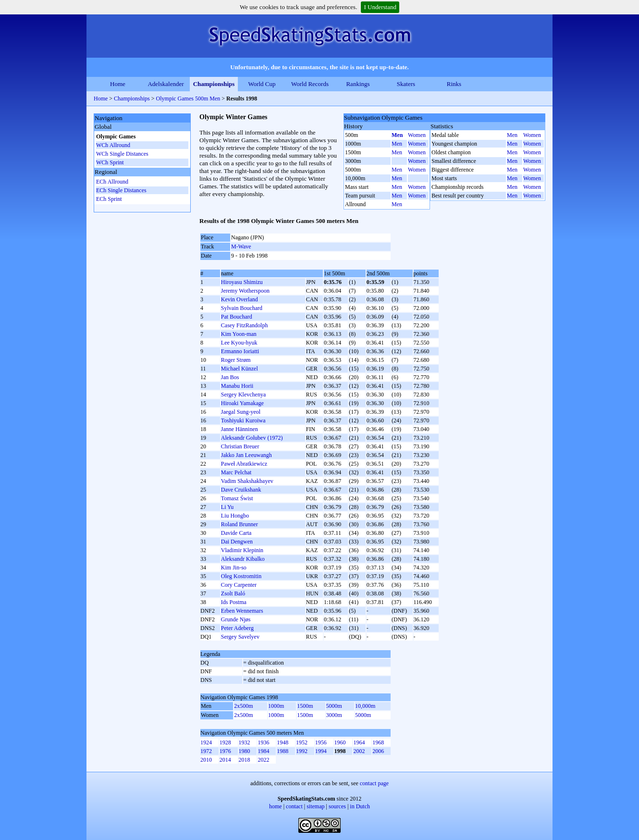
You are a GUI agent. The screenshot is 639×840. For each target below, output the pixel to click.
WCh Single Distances (122, 154)
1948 (283, 742)
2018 (245, 760)
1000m (276, 706)
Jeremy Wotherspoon (245, 291)
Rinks (454, 84)
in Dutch (360, 806)
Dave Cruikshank (241, 490)
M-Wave (241, 247)
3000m (334, 715)
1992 (302, 751)
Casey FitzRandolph (245, 325)
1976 (225, 751)
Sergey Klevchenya (243, 395)
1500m (305, 706)
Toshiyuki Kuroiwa (243, 420)
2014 (225, 760)
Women (417, 135)
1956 (321, 742)
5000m (334, 706)
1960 (340, 742)
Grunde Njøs (236, 619)
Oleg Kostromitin (241, 576)
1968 (378, 742)
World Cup (262, 84)
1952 (302, 742)
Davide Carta (236, 533)
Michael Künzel (240, 369)
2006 (378, 751)
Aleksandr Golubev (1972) (252, 438)
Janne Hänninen (240, 429)
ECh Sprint (109, 199)
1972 (206, 751)
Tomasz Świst (237, 498)
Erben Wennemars (242, 611)
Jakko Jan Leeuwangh (246, 455)
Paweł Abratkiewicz (244, 464)
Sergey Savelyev (240, 637)
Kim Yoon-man (239, 334)
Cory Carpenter (239, 585)
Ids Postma (234, 602)
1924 (206, 742)
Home (118, 84)
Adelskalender (166, 84)
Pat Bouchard (237, 317)
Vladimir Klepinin (242, 550)
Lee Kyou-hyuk (239, 343)
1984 (263, 751)
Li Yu (227, 507)
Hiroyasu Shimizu (242, 282)
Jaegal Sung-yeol (241, 412)
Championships (214, 84)
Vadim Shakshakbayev (247, 481)
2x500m (243, 706)
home (276, 806)
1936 (263, 742)
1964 (359, 742)
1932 (245, 742)
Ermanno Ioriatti (240, 351)
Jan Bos (230, 377)
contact (294, 806)
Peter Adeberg (237, 628)
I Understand (380, 7)
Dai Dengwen (237, 542)
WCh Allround (113, 145)
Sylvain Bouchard (242, 308)
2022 (263, 760)
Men (397, 135)
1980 (245, 751)
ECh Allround (112, 182)
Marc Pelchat (236, 472)
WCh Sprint (110, 162)
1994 (321, 751)
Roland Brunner (240, 524)
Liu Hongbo (235, 516)
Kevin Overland (240, 299)
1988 (283, 751)
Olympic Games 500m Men (188, 99)
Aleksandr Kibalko (243, 559)
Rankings (358, 84)
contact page (374, 783)
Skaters (406, 84)
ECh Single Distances (121, 190)
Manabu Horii (237, 386)
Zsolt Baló (233, 593)
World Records (310, 84)
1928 (225, 742)
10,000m (365, 706)
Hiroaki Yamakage (242, 403)
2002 (359, 751)
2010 (206, 760)
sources (337, 806)
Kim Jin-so (234, 568)
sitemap (315, 806)
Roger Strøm (236, 360)
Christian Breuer (240, 446)
